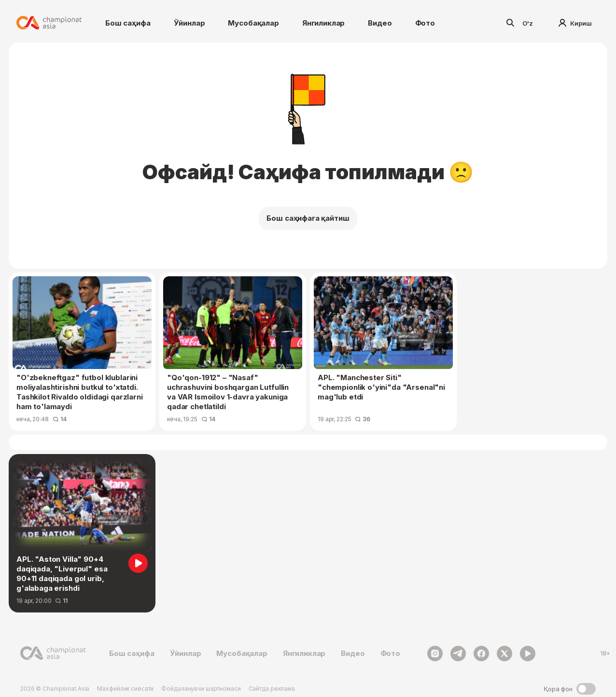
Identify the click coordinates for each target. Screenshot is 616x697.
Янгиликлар (324, 23)
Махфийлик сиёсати (125, 689)
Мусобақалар (253, 23)
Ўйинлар (189, 23)
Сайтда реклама (272, 689)
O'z (528, 23)
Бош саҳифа (128, 23)
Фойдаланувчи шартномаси (201, 689)
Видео (380, 23)
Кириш (575, 23)
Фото (425, 23)
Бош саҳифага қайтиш (308, 218)
